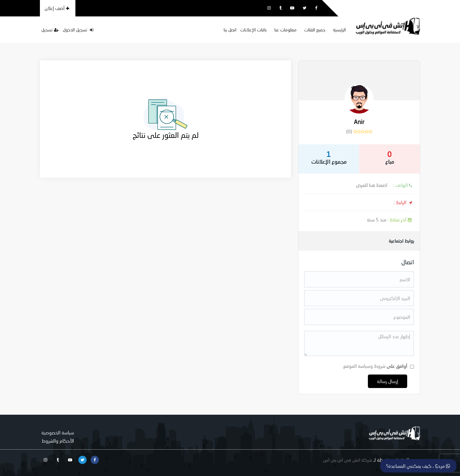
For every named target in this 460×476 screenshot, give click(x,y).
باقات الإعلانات (253, 30)
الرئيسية (339, 30)
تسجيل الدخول (78, 30)
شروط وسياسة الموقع (364, 366)
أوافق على (375, 366)
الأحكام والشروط (58, 441)
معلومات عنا (285, 30)
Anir (359, 122)
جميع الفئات (315, 30)
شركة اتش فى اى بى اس (348, 460)
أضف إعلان (57, 8)
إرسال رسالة (388, 381)
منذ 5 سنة (390, 220)
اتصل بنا (230, 30)
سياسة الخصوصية (58, 432)
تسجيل (50, 30)
